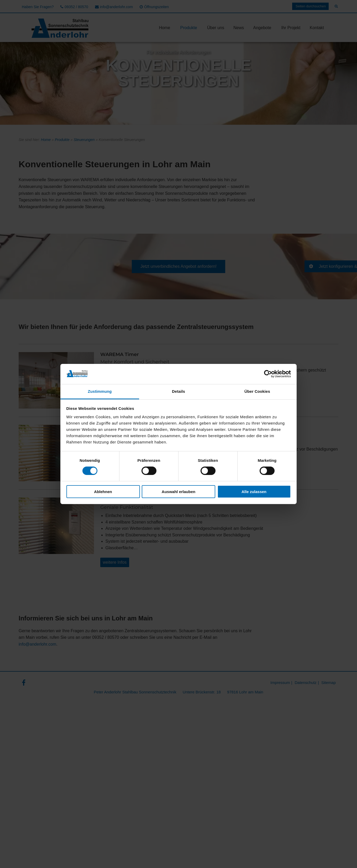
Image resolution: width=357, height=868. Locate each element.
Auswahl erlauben (178, 492)
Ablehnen (103, 492)
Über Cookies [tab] (257, 391)
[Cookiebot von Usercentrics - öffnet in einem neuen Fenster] (268, 374)
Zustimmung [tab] (100, 391)
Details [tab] (178, 391)
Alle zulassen (254, 492)
